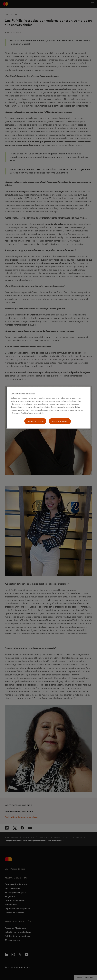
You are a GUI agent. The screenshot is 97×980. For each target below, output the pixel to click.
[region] (49, 408)
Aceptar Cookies (60, 421)
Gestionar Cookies (35, 421)
